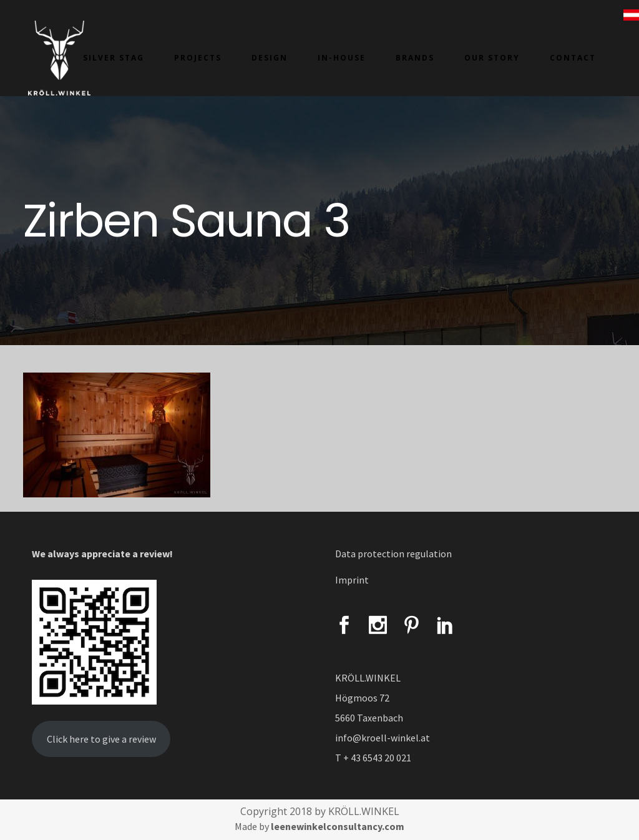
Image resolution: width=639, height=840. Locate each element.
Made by (319, 826)
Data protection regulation (393, 554)
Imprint (352, 580)
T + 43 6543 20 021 (373, 758)
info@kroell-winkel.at (383, 738)
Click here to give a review (101, 739)
